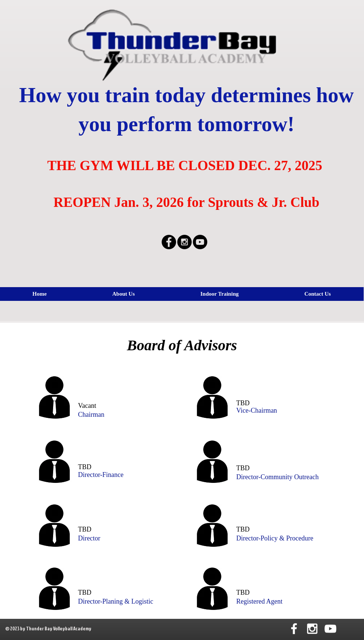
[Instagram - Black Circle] (184, 242)
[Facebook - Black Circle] (169, 242)
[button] (220, 294)
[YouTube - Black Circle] (200, 242)
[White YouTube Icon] (330, 629)
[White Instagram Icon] (312, 629)
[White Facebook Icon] (294, 629)
